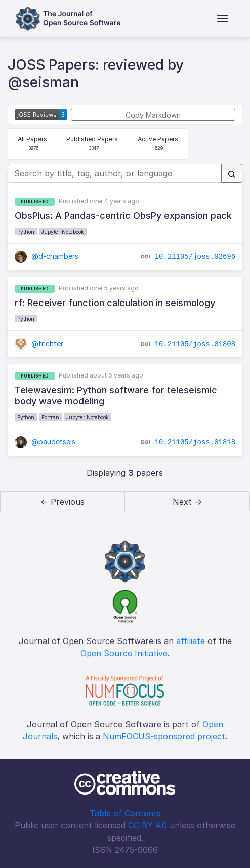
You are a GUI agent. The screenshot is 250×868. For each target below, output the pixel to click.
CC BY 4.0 (148, 825)
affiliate (191, 641)
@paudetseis (45, 442)
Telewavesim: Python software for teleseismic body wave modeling (116, 395)
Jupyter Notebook (63, 232)
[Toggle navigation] (223, 19)
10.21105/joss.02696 (195, 256)
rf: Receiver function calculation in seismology (115, 303)
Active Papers (158, 144)
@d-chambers (47, 256)
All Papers (32, 144)
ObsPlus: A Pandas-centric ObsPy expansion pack (123, 216)
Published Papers (92, 144)
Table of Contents (125, 813)
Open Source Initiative (124, 653)
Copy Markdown (153, 115)
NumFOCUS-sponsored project (164, 736)
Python (26, 232)
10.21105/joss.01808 (195, 344)
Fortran (50, 417)
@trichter (39, 343)
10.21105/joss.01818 (195, 442)
